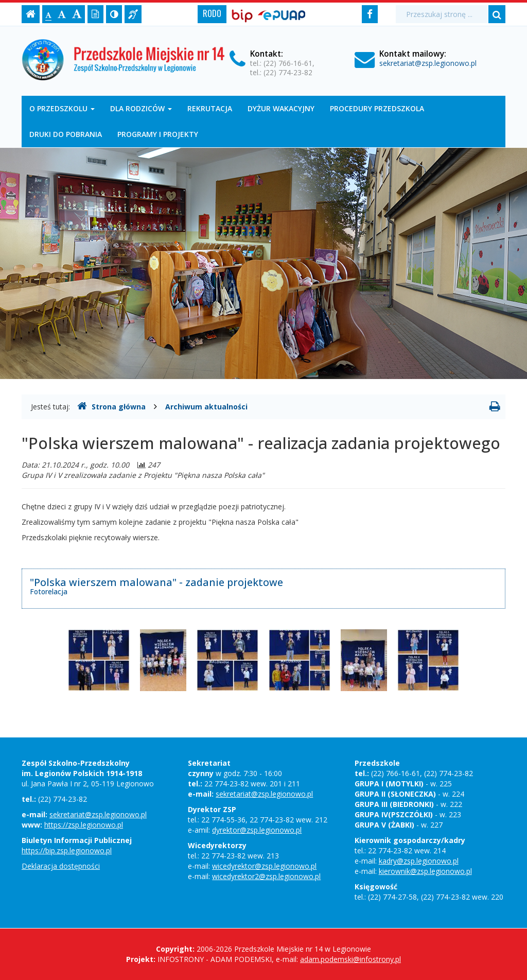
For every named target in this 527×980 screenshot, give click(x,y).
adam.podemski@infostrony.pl (350, 959)
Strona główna (111, 406)
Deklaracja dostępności (61, 866)
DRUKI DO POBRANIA (66, 134)
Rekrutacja (210, 108)
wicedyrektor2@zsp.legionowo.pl (266, 876)
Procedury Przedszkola (377, 108)
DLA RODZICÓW (141, 108)
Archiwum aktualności (206, 407)
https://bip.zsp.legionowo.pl (67, 850)
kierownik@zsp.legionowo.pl (425, 871)
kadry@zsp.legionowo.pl (419, 861)
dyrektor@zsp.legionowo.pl (257, 830)
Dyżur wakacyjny (281, 108)
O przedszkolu (62, 108)
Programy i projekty (158, 134)
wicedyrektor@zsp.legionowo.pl (264, 866)
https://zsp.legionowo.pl (84, 825)
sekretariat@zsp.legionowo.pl (428, 63)
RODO (212, 13)
